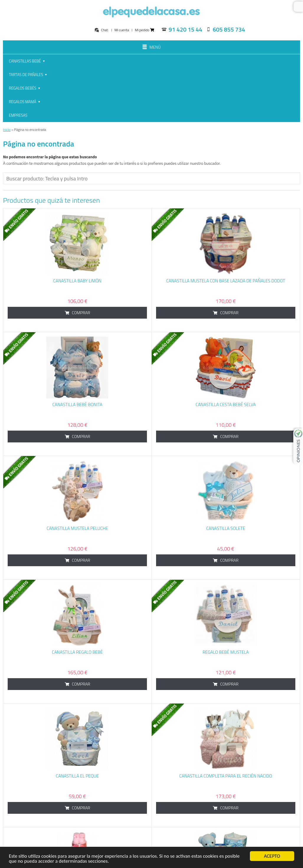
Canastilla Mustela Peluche (77, 460)
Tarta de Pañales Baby (77, 832)
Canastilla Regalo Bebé (77, 584)
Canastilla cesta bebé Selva (226, 336)
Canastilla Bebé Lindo (226, 832)
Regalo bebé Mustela (226, 584)
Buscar (298, 7)
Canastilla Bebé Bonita (77, 336)
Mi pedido (145, 30)
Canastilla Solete (226, 460)
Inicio (7, 61)
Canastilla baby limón (77, 213)
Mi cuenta (122, 30)
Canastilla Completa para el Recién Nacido (226, 708)
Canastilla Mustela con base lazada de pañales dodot (226, 213)
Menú (152, 48)
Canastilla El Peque (77, 708)
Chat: (101, 30)
